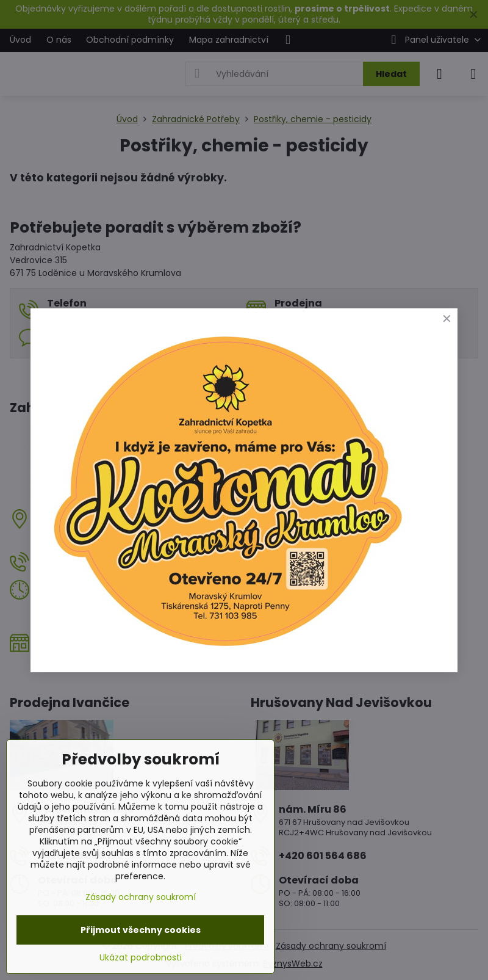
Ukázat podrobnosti (141, 958)
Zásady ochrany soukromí (141, 897)
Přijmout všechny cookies (141, 930)
